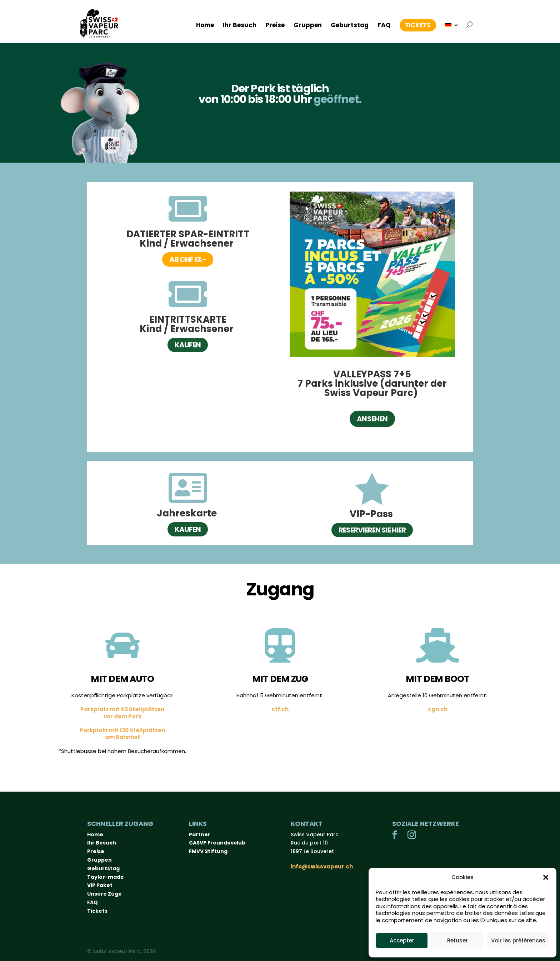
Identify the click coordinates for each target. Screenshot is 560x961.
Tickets (418, 25)
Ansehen (372, 419)
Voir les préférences (518, 940)
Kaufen (188, 345)
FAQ (384, 26)
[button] (546, 877)
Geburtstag (350, 26)
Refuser (457, 940)
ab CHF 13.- (188, 259)
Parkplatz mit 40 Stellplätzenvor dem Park (122, 713)
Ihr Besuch (240, 26)
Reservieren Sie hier (372, 530)
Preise (275, 26)
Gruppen (308, 26)
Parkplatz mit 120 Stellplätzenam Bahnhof (122, 734)
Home (205, 26)
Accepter (402, 940)
